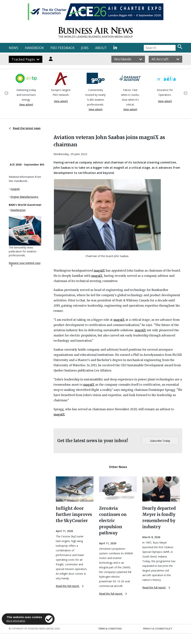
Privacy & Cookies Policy (158, 629)
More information (16, 621)
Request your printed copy (25, 264)
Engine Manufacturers (24, 197)
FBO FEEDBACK (62, 48)
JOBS (85, 48)
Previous (6, 93)
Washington (18, 210)
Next (185, 93)
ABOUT (101, 48)
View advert (26, 104)
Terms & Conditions (110, 629)
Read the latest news (25, 128)
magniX (15, 189)
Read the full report (70, 586)
